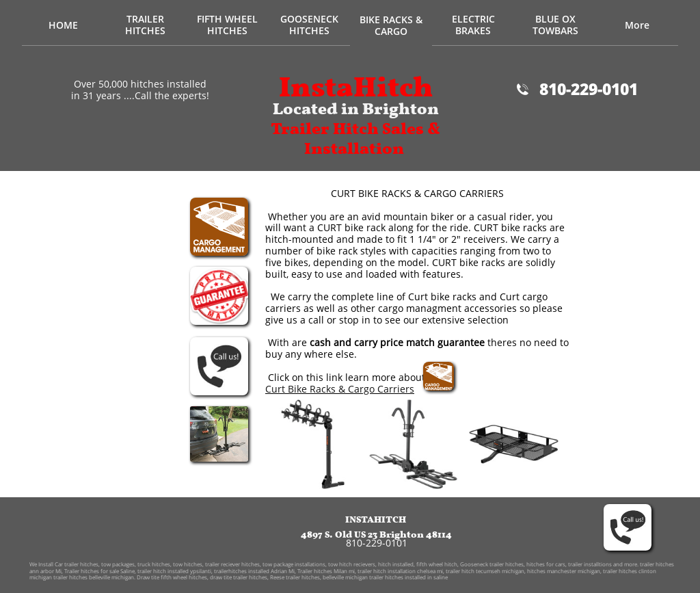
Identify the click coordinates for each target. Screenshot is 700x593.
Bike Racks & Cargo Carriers (351, 389)
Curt (277, 389)
